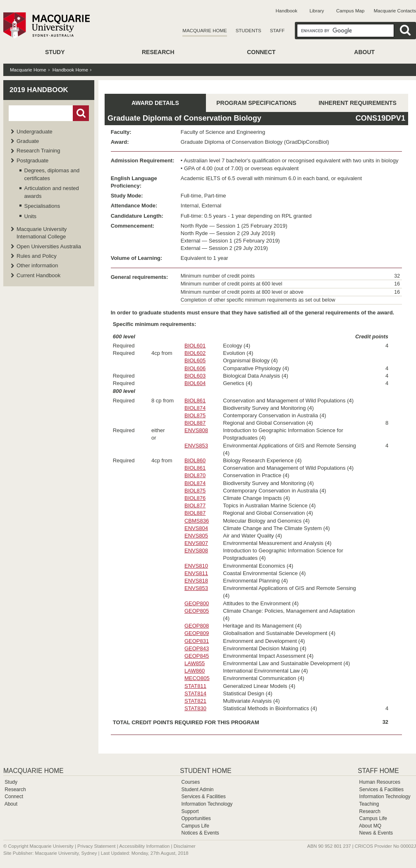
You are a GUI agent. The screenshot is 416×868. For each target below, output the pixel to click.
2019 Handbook (39, 90)
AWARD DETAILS (155, 103)
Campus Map (350, 11)
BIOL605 (195, 360)
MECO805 (197, 678)
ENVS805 (196, 536)
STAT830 (195, 708)
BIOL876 (195, 498)
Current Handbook (38, 275)
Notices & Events (200, 833)
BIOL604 (195, 383)
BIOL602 (195, 353)
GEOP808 (197, 626)
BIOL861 (195, 401)
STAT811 (195, 686)
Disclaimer (185, 846)
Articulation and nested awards (52, 192)
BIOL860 (195, 460)
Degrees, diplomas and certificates (52, 174)
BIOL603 (195, 376)
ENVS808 (196, 430)
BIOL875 (195, 415)
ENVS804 (196, 528)
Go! (81, 113)
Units (31, 216)
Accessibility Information (144, 846)
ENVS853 (196, 446)
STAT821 (195, 701)
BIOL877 (195, 505)
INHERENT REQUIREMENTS (357, 103)
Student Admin (197, 790)
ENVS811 (196, 573)
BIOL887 (195, 423)
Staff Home (378, 771)
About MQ (370, 826)
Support (190, 811)
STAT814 (195, 693)
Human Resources (380, 782)
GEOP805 (197, 611)
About (364, 52)
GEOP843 (197, 648)
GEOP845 (197, 656)
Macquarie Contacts (395, 11)
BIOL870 (195, 475)
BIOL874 (195, 408)
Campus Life (195, 826)
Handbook (287, 11)
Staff (277, 31)
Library (317, 11)
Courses (190, 782)
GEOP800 (197, 603)
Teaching (369, 804)
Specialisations (42, 206)
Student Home (206, 771)
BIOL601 (195, 346)
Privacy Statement (96, 846)
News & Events (376, 833)
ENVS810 (196, 566)
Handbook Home (70, 70)
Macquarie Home (204, 31)
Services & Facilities (203, 797)
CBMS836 (197, 521)
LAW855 (195, 663)
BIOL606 (195, 368)
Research (158, 52)
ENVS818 (196, 581)
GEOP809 (197, 633)
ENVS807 (196, 543)
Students (249, 31)
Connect (261, 52)
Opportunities (196, 818)
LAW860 (195, 671)
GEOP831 (197, 641)
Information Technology (207, 804)
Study (55, 52)
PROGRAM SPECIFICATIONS (256, 103)
